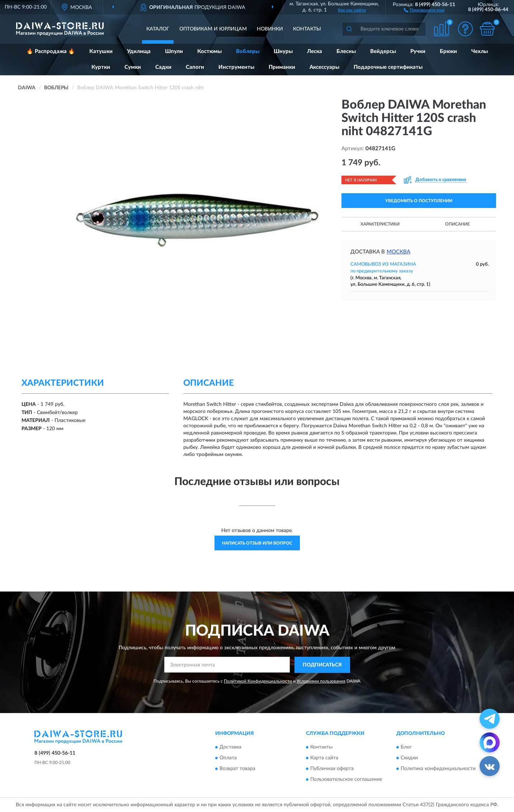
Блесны (346, 51)
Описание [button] (458, 224)
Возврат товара (237, 769)
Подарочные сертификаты (388, 67)
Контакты (307, 29)
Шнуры (283, 51)
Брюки (448, 51)
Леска (315, 51)
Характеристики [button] (380, 224)
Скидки (409, 758)
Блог (406, 747)
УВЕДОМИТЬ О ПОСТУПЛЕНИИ (419, 201)
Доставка (230, 747)
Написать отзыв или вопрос (257, 543)
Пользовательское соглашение (346, 780)
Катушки (101, 51)
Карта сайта (324, 758)
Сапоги (195, 67)
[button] (424, 10)
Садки (163, 67)
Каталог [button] (158, 29)
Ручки (418, 51)
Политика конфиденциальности (438, 769)
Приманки (282, 67)
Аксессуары (324, 67)
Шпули (174, 51)
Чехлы (480, 51)
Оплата (228, 758)
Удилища (139, 51)
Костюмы (209, 51)
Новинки (270, 29)
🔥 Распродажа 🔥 (51, 51)
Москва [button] (399, 252)
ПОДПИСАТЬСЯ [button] (322, 665)
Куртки (101, 67)
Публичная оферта (332, 769)
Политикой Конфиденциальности (258, 681)
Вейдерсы (383, 51)
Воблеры (248, 51)
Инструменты (236, 67)
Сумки (133, 67)
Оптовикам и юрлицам (213, 29)
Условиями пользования (321, 681)
